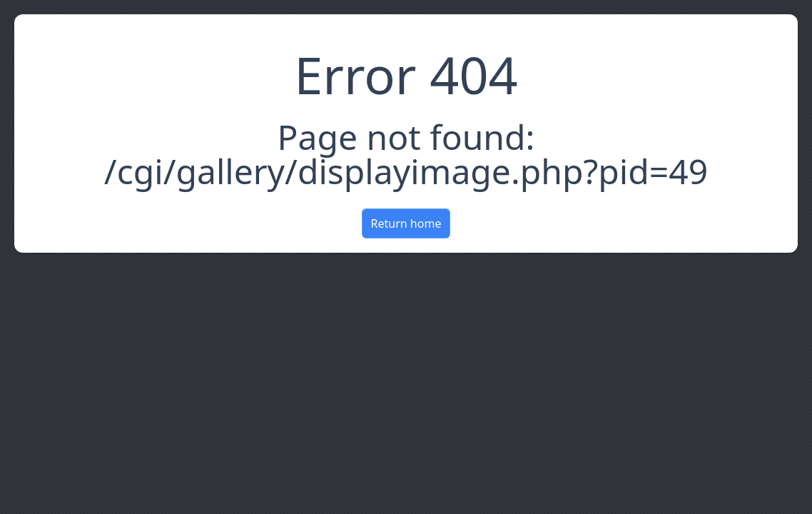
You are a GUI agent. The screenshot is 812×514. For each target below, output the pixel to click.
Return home (406, 223)
